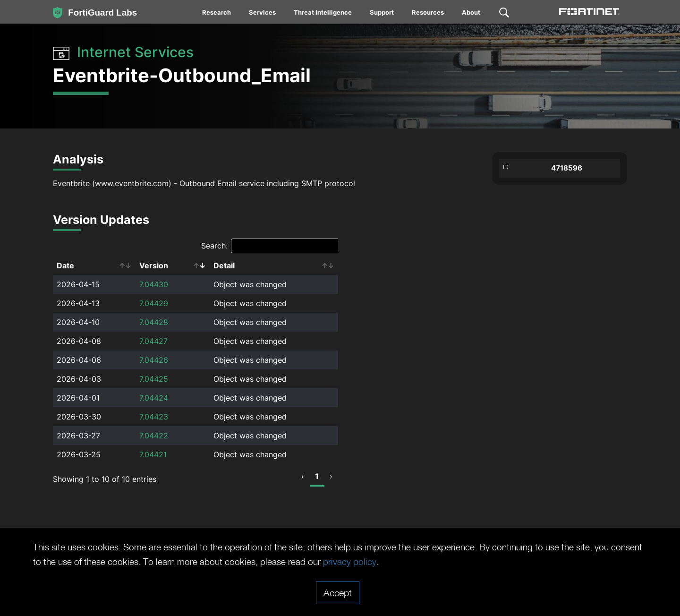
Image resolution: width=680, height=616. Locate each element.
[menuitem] (217, 14)
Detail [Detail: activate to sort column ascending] (224, 265)
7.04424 (154, 398)
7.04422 (154, 436)
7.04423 (154, 417)
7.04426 (154, 360)
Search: (272, 246)
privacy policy (399, 562)
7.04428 (154, 322)
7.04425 (154, 379)
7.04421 (153, 454)
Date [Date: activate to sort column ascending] (65, 265)
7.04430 (154, 284)
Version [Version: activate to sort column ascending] (154, 265)
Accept (338, 592)
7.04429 (154, 303)
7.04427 (153, 341)
